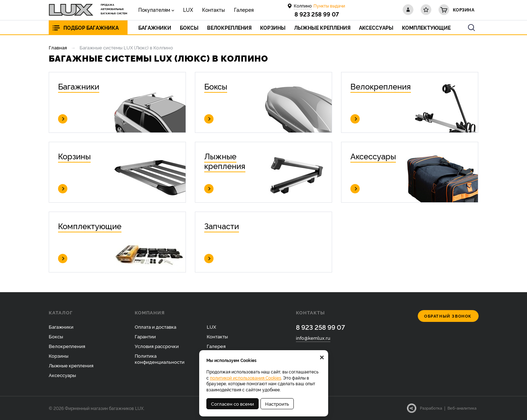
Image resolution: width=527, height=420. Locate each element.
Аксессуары (62, 375)
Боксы (56, 336)
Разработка (431, 408)
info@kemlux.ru (313, 338)
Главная (58, 47)
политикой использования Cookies (246, 378)
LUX (188, 9)
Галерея (244, 9)
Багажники (61, 327)
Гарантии (145, 336)
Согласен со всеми (233, 404)
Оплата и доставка (155, 327)
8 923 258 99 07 (317, 14)
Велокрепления (67, 346)
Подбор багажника (91, 27)
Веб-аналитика (462, 408)
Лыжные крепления (71, 365)
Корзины (59, 356)
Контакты (214, 9)
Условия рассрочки (157, 346)
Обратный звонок (448, 316)
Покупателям (154, 9)
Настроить (277, 404)
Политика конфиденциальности (160, 359)
